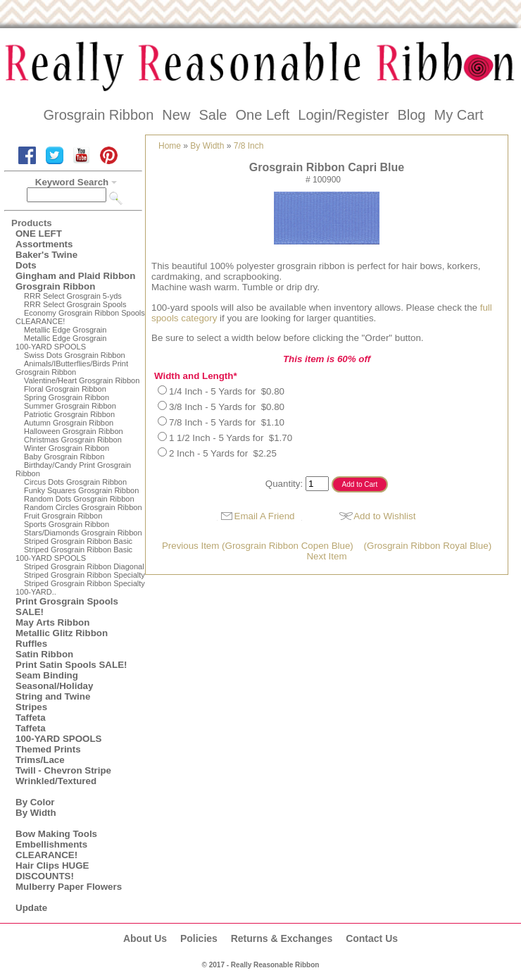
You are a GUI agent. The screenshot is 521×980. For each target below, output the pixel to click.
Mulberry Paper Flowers (69, 887)
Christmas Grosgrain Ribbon (73, 440)
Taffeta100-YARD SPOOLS (58, 733)
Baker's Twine (46, 255)
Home (170, 146)
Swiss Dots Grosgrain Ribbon (75, 355)
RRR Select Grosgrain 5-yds (73, 296)
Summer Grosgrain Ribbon (70, 406)
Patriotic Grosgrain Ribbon (69, 414)
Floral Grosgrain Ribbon (65, 389)
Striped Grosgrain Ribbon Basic (78, 541)
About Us (145, 938)
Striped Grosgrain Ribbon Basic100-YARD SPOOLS (74, 554)
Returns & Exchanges (282, 938)
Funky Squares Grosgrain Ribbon (81, 490)
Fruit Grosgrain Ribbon (63, 516)
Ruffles (31, 644)
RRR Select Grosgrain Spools (75, 304)
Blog (411, 115)
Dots (26, 265)
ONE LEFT (39, 234)
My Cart (458, 115)
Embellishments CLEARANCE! (51, 850)
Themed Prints (48, 749)
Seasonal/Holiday (54, 686)
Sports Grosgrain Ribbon (67, 524)
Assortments (44, 244)
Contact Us (372, 938)
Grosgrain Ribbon (99, 115)
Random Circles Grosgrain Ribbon (83, 507)
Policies (199, 938)
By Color (35, 802)
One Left (263, 115)
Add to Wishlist (384, 516)
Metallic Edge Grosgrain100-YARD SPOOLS (61, 342)
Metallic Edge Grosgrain (65, 330)
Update (31, 908)
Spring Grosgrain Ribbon (67, 397)
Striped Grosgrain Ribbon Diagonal (84, 566)
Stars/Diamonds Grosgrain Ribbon (83, 533)
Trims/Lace (40, 760)
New (176, 115)
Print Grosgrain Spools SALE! (67, 607)
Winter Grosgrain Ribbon (67, 448)
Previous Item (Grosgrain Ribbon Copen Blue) (258, 546)
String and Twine (53, 696)
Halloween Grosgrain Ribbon (74, 431)
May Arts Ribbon (52, 622)
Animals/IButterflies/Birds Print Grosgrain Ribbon (72, 368)
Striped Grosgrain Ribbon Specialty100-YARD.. (80, 588)
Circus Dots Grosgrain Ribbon (75, 482)
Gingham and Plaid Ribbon (75, 276)
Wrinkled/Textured (56, 781)
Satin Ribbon (44, 654)
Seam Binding (47, 675)
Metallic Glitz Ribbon (62, 633)
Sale (213, 115)
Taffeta (31, 718)
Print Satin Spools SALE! (71, 665)
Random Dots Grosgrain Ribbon (79, 499)
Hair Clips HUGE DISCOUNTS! (52, 871)
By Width (36, 813)
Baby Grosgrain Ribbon (64, 457)
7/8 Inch (249, 146)
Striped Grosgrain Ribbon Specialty (84, 575)
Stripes (31, 707)
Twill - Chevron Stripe (63, 770)
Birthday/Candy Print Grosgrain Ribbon (73, 469)
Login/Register (343, 115)
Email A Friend (265, 516)
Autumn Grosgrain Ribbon (69, 423)
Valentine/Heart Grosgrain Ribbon (82, 380)
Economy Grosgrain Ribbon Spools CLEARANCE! (80, 317)
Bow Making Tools (56, 834)
